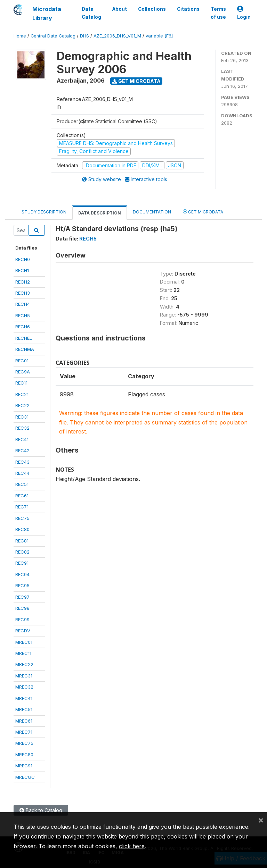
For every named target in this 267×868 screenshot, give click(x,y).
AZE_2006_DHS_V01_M (117, 36)
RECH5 (23, 315)
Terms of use (218, 13)
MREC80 (24, 755)
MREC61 (24, 721)
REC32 (22, 428)
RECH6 (23, 327)
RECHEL (24, 338)
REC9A (23, 372)
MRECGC (25, 777)
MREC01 (24, 642)
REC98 (22, 608)
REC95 (22, 585)
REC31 (22, 417)
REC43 (22, 462)
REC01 (22, 361)
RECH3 (23, 293)
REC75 (22, 518)
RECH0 (23, 259)
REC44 (22, 473)
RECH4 (23, 304)
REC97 (22, 597)
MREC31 (24, 676)
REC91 (22, 563)
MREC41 (24, 698)
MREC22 (24, 664)
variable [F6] (159, 36)
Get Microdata (136, 81)
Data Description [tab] (100, 213)
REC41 (22, 439)
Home (20, 36)
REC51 (22, 484)
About (120, 9)
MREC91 (24, 766)
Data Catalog (91, 13)
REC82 (22, 552)
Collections (152, 9)
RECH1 (22, 270)
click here (132, 846)
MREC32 (24, 687)
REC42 (22, 450)
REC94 (22, 574)
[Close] (261, 820)
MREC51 (24, 709)
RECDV (23, 631)
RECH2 (23, 282)
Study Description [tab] (44, 212)
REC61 (22, 496)
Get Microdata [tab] (203, 212)
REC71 (22, 507)
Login (244, 13)
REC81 (22, 541)
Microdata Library (47, 14)
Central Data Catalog (53, 36)
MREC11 (23, 653)
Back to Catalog (41, 810)
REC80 (22, 529)
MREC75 (24, 743)
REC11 (21, 383)
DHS (84, 36)
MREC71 (24, 732)
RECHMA (25, 349)
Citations (188, 9)
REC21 (22, 394)
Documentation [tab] (152, 212)
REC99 (22, 620)
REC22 (22, 405)
